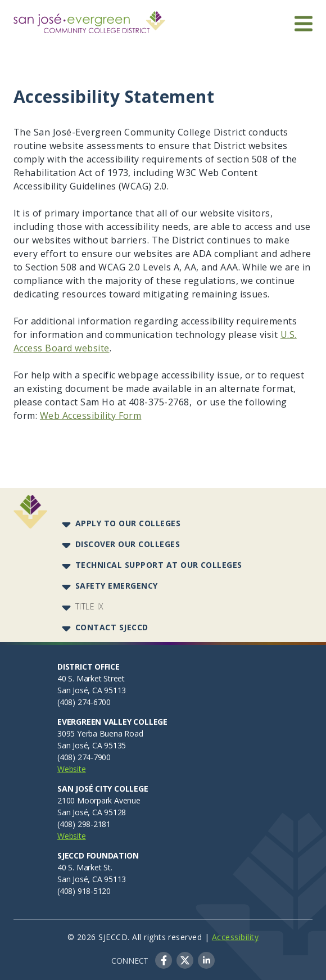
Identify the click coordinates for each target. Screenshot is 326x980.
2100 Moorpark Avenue (99, 800)
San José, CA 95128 (92, 812)
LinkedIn (206, 960)
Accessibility (235, 937)
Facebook (164, 960)
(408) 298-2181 (84, 824)
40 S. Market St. (85, 867)
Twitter (185, 960)
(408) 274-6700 (84, 702)
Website (72, 769)
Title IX (90, 606)
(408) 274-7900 (84, 757)
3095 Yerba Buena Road (100, 733)
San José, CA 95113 (92, 690)
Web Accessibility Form (91, 416)
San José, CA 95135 (92, 745)
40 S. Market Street (91, 678)
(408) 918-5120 (84, 891)
